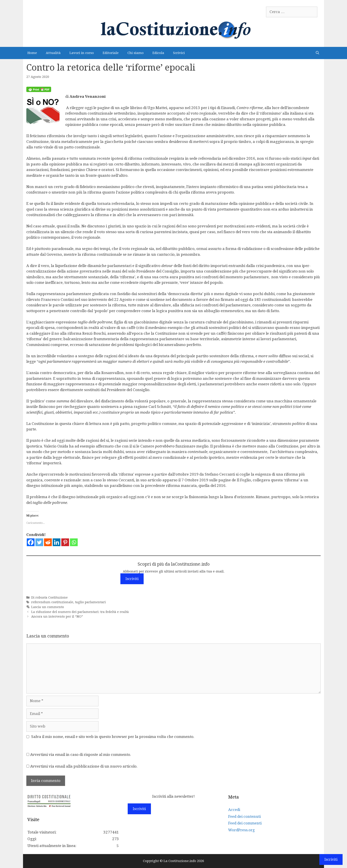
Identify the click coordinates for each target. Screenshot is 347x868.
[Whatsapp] (74, 542)
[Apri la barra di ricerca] (317, 53)
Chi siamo (136, 53)
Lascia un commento (48, 607)
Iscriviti (132, 579)
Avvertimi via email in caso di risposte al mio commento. (81, 755)
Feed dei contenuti (244, 816)
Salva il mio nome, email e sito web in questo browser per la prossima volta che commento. (113, 737)
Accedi (234, 810)
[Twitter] (39, 542)
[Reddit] (48, 542)
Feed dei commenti (245, 823)
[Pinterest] (65, 542)
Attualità (53, 53)
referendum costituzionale (52, 602)
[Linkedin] (57, 542)
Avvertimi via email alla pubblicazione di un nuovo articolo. (84, 766)
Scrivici (179, 53)
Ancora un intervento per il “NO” (57, 616)
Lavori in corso (82, 53)
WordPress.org (241, 830)
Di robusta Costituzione (49, 597)
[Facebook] (31, 542)
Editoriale (111, 53)
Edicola (158, 53)
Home (32, 53)
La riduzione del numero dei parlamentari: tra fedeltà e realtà (80, 612)
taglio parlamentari (90, 602)
